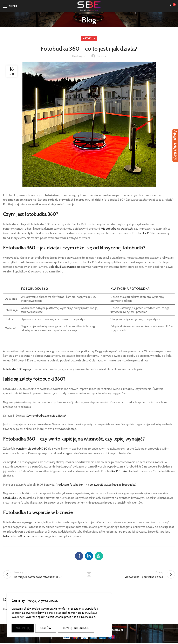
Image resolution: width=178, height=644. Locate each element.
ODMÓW (46, 628)
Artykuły (89, 38)
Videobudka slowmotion (64, 267)
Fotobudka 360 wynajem (19, 369)
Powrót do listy (89, 575)
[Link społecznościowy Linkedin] (89, 556)
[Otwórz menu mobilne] (10, 6)
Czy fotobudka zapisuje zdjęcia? (46, 416)
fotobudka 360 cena (16, 536)
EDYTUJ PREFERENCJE (76, 628)
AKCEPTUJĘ (23, 628)
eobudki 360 (39, 449)
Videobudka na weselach (117, 229)
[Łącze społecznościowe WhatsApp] (99, 556)
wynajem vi (23, 449)
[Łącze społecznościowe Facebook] (79, 556)
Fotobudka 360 (142, 233)
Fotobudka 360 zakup (115, 471)
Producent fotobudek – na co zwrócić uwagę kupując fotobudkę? (96, 485)
